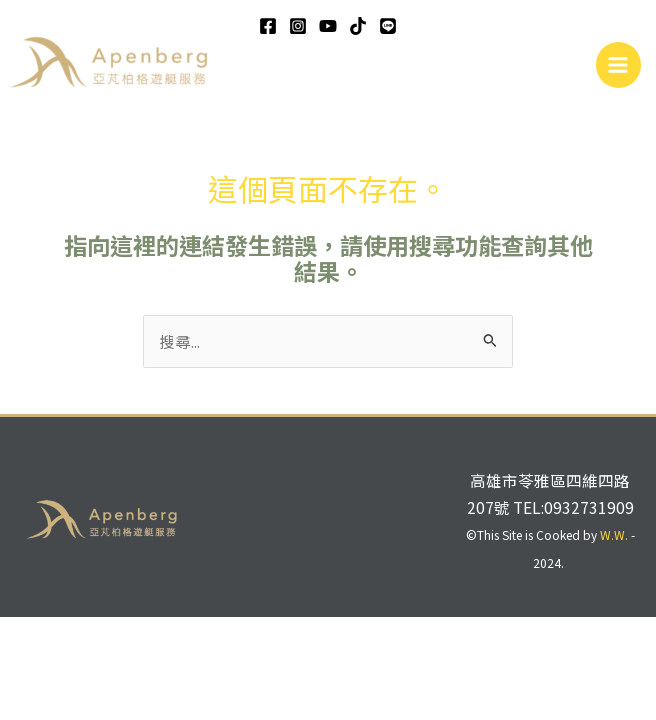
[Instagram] (298, 26)
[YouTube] (328, 26)
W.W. (614, 534)
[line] (388, 26)
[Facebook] (268, 26)
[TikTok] (358, 26)
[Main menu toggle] (618, 64)
